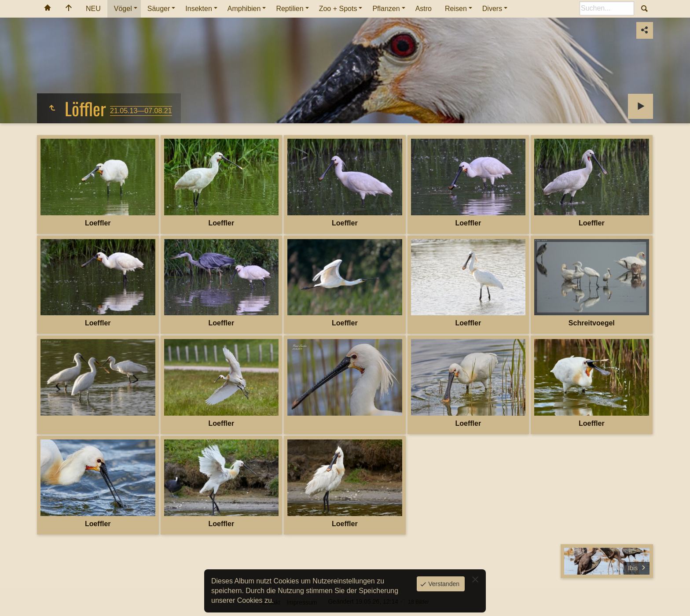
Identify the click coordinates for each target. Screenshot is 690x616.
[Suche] (607, 8)
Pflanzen (386, 9)
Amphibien (244, 9)
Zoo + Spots (338, 9)
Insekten (198, 9)
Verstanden (443, 584)
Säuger (159, 9)
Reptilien (290, 9)
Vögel (123, 9)
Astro (424, 9)
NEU (93, 9)
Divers (492, 9)
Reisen (456, 9)
